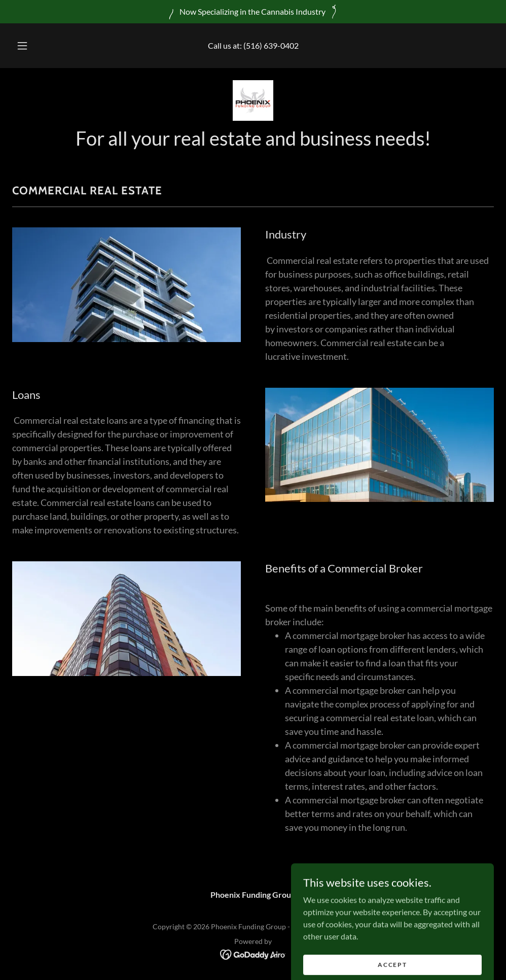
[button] (34, 46)
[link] (253, 100)
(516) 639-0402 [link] (271, 45)
